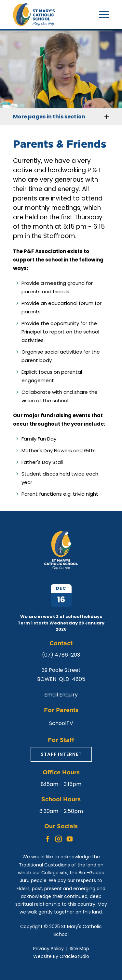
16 (61, 600)
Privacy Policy (48, 949)
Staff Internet (61, 754)
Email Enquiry (61, 695)
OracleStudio (74, 956)
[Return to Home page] (34, 24)
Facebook (47, 838)
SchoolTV (61, 723)
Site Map (79, 949)
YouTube (70, 837)
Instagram (59, 838)
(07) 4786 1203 (61, 655)
